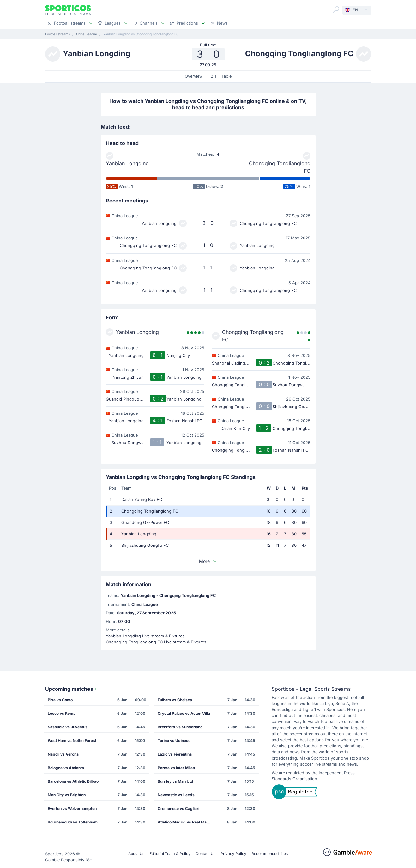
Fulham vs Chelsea (175, 700)
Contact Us (205, 854)
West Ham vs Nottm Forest (72, 741)
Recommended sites (270, 854)
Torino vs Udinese (174, 741)
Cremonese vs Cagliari (178, 808)
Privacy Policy (233, 854)
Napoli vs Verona (63, 754)
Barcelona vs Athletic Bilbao (73, 781)
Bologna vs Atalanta (66, 768)
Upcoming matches (72, 689)
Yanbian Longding (127, 163)
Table (226, 76)
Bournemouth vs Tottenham (73, 822)
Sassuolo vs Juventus (68, 727)
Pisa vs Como (60, 700)
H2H (212, 76)
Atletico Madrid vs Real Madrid (186, 822)
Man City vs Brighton (67, 795)
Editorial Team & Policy (170, 854)
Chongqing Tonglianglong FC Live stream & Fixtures (156, 642)
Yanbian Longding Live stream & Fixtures (145, 636)
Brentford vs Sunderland (180, 727)
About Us (136, 854)
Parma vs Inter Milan (176, 768)
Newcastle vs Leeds (176, 795)
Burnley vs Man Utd (175, 781)
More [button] (208, 561)
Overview (194, 76)
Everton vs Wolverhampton (72, 808)
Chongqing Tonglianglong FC (280, 167)
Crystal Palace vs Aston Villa (184, 713)
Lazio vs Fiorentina (175, 754)
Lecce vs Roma (62, 713)
